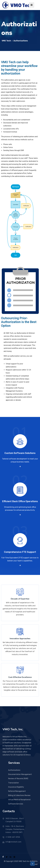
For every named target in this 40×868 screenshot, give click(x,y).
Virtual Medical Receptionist (19, 800)
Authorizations (14, 770)
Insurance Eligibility (16, 787)
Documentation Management (20, 774)
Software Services (16, 804)
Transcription (14, 783)
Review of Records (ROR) (18, 779)
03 (20, 535)
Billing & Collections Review (19, 795)
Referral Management (17, 791)
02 (20, 484)
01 (20, 436)
